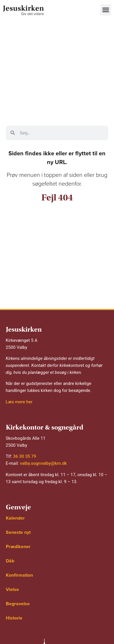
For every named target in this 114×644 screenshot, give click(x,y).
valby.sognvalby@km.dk (43, 463)
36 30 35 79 (25, 456)
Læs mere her (19, 402)
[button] (106, 10)
